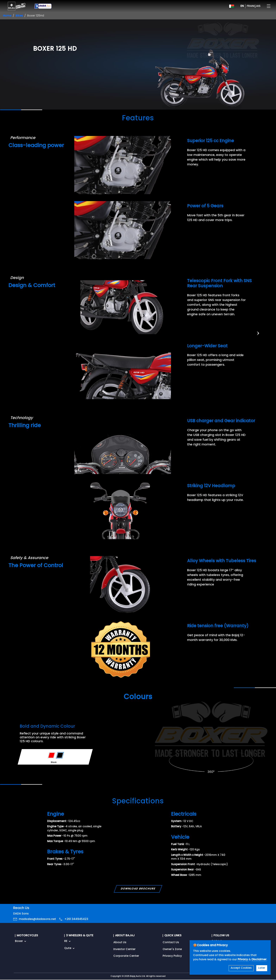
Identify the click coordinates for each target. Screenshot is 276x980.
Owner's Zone (172, 949)
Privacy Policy (172, 956)
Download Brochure (138, 889)
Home (7, 16)
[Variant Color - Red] (51, 755)
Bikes (19, 16)
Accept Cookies (241, 968)
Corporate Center (126, 956)
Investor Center (124, 949)
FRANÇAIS (254, 6)
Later (262, 968)
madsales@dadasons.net (37, 919)
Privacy (243, 960)
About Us (120, 942)
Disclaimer (259, 960)
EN (242, 6)
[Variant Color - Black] (60, 755)
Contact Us (171, 942)
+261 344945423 (76, 919)
